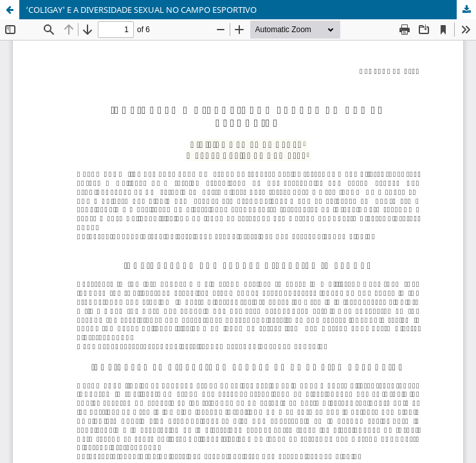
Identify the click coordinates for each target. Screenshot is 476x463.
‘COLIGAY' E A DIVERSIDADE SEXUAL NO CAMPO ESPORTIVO (141, 10)
